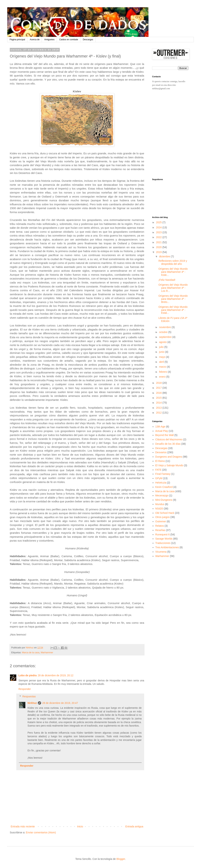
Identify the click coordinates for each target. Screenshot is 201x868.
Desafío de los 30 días (168, 444)
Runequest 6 (163, 534)
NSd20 (159, 509)
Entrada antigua (134, 826)
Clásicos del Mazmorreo (169, 439)
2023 (159, 232)
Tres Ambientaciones (167, 547)
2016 (159, 393)
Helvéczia (161, 483)
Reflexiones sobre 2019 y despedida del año (173, 262)
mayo (162, 357)
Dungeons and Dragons (169, 457)
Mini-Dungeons (164, 500)
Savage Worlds (164, 539)
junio (162, 352)
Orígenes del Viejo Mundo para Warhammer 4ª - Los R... (173, 288)
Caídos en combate (69, 40)
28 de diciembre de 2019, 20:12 (56, 675)
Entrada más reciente (23, 826)
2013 (159, 408)
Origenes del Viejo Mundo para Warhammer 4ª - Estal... (173, 310)
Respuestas (29, 696)
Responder (25, 689)
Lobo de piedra (28, 675)
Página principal (17, 40)
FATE (158, 470)
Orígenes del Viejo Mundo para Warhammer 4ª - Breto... (173, 299)
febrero (163, 372)
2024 (159, 227)
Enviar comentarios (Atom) (41, 832)
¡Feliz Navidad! (167, 280)
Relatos (160, 526)
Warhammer (47, 653)
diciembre (165, 256)
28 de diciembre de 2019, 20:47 (60, 703)
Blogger (121, 859)
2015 (159, 398)
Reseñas (160, 530)
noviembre (165, 327)
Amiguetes (49, 40)
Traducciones (163, 543)
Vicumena (161, 552)
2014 (159, 403)
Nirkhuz (32, 703)
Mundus (160, 504)
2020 (159, 247)
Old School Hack (165, 513)
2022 (159, 237)
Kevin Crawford (164, 487)
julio (162, 347)
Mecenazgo (162, 495)
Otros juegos (163, 517)
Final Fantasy (163, 474)
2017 (159, 388)
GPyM (159, 478)
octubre (164, 332)
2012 (159, 413)
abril (162, 362)
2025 (159, 222)
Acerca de (35, 40)
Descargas (88, 40)
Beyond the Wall (165, 435)
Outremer (161, 521)
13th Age (160, 427)
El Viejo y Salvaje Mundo (169, 465)
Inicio (80, 826)
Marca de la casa (31, 653)
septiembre (166, 337)
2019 (159, 252)
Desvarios (161, 452)
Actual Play (162, 431)
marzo (163, 367)
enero (163, 377)
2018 (159, 383)
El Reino (160, 461)
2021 (159, 242)
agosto (163, 342)
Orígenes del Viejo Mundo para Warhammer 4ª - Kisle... (173, 272)
